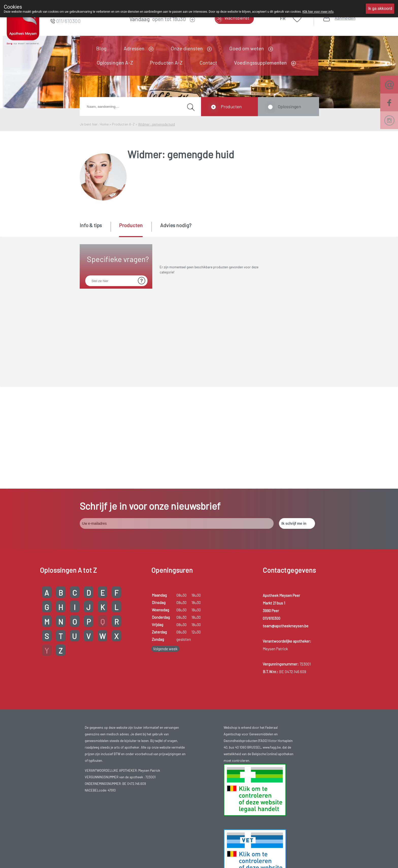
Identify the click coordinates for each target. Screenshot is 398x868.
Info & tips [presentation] (91, 225)
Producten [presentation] (131, 225)
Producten (231, 106)
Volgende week (165, 547)
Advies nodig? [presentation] (176, 225)
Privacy (210, 851)
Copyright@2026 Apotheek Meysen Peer (139, 851)
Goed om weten (247, 48)
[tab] (95, 229)
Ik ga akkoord (380, 9)
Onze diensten (187, 48)
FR (283, 18)
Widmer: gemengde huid (156, 124)
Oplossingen (289, 106)
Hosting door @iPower (371, 851)
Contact (208, 63)
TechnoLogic (344, 851)
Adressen (134, 48)
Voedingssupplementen (260, 63)
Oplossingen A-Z (115, 63)
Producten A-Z (166, 63)
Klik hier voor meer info (318, 12)
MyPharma (321, 851)
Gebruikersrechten (187, 851)
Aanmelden (345, 18)
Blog (101, 48)
